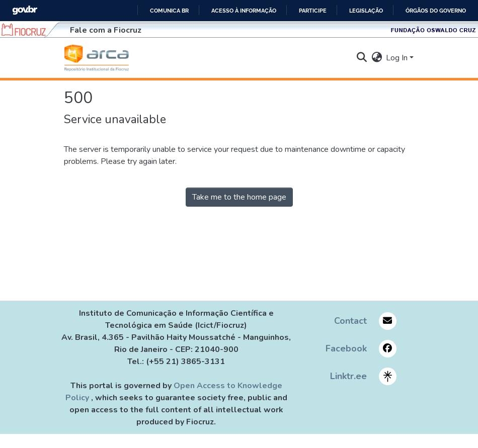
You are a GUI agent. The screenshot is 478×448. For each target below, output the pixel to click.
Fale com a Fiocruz (106, 30)
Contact (350, 321)
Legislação (366, 11)
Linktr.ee (348, 376)
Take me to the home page (239, 197)
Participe (313, 11)
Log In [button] (398, 58)
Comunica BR (169, 11)
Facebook (346, 348)
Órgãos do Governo (436, 11)
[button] (97, 58)
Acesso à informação (244, 11)
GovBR (25, 10)
